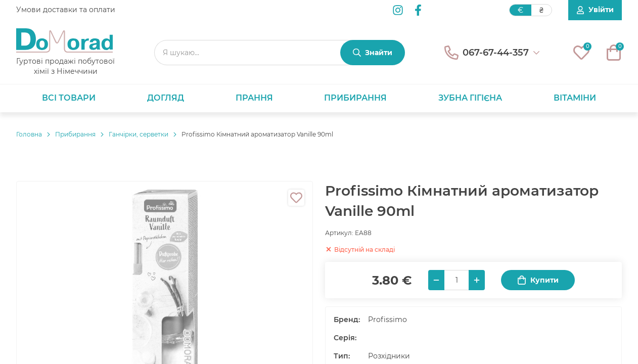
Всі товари (69, 98)
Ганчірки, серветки (139, 134)
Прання (254, 98)
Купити (538, 280)
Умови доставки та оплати (66, 10)
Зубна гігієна (470, 98)
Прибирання (355, 98)
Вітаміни (575, 98)
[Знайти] (373, 53)
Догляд (166, 98)
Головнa (29, 134)
